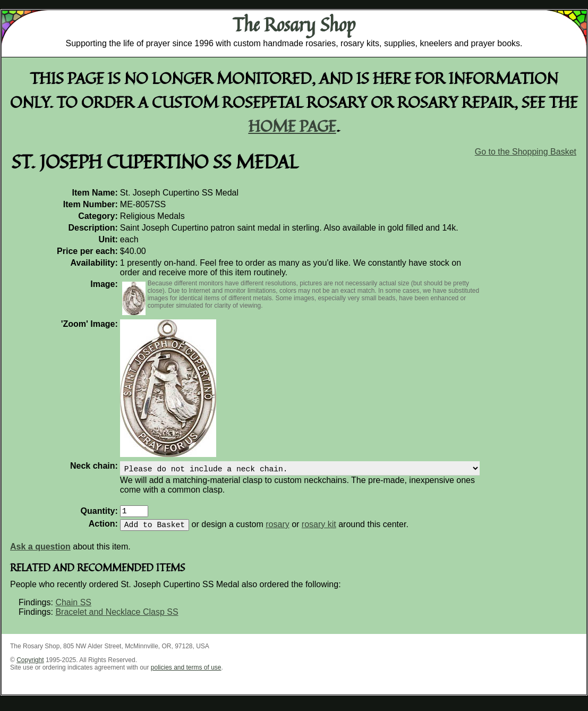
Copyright (30, 666)
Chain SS (73, 609)
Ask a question (40, 553)
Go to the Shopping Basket (526, 152)
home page (292, 126)
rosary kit (319, 531)
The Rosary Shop (294, 24)
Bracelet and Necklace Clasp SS (117, 618)
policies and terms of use (186, 674)
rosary (277, 531)
